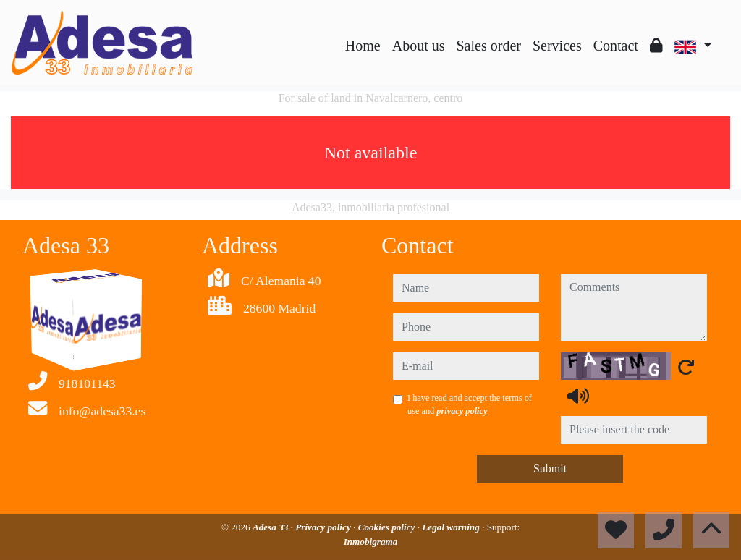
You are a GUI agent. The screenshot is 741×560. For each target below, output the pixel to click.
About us (419, 46)
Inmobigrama (371, 542)
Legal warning (452, 527)
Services (557, 46)
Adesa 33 (272, 527)
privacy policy (462, 411)
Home (363, 46)
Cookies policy (388, 527)
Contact (616, 46)
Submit (550, 468)
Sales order (489, 46)
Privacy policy (324, 527)
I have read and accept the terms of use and (470, 404)
